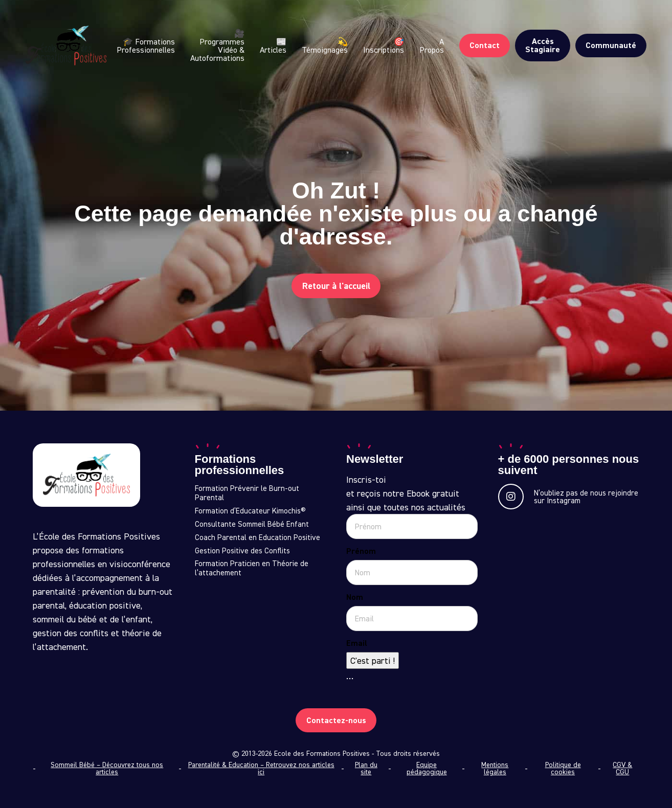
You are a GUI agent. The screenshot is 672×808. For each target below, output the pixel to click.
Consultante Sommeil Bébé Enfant (252, 524)
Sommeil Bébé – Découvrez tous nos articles (107, 768)
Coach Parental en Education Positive (257, 537)
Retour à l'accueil (336, 286)
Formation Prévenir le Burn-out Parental (247, 493)
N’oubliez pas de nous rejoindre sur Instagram (568, 497)
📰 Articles (273, 46)
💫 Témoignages (325, 46)
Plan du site (366, 768)
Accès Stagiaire (543, 45)
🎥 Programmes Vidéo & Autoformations (217, 46)
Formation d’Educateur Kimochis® (250, 511)
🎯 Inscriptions (384, 46)
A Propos (432, 46)
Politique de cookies (563, 768)
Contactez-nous (336, 720)
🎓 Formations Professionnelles (146, 46)
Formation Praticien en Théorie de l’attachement (252, 568)
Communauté (611, 45)
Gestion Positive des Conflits (242, 551)
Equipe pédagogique (427, 768)
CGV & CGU (622, 768)
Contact (485, 45)
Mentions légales (495, 768)
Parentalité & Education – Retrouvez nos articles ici (261, 768)
